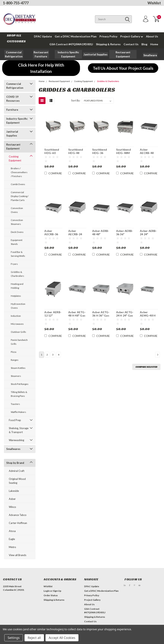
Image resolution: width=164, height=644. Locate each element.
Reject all (34, 638)
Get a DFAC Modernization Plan (76, 36)
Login (47, 591)
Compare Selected (146, 367)
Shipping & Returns (108, 44)
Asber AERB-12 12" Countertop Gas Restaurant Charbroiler (53, 314)
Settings (14, 638)
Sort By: (76, 100)
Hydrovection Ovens (18, 306)
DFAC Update (43, 36)
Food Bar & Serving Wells (18, 254)
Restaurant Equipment (13, 147)
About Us (152, 36)
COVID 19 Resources (13, 99)
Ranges (15, 360)
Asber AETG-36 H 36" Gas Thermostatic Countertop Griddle (101, 314)
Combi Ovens (18, 184)
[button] (41, 54)
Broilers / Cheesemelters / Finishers (19, 172)
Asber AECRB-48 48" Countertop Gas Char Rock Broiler (148, 151)
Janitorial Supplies (12, 134)
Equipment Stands (17, 242)
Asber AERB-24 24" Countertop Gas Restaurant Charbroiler (148, 233)
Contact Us (131, 44)
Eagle (12, 539)
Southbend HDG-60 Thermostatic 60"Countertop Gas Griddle (53, 151)
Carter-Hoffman (18, 523)
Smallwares (13, 449)
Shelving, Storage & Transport (19, 430)
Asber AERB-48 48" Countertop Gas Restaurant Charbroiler (101, 233)
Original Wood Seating (17, 481)
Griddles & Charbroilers (17, 274)
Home (154, 44)
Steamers (16, 376)
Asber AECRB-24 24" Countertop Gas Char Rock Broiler (77, 233)
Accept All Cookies (62, 638)
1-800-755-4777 (16, 3)
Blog (144, 44)
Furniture (12, 110)
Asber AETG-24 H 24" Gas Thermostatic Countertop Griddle (125, 314)
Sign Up (57, 591)
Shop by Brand (15, 463)
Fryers (14, 264)
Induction (16, 316)
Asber (12, 499)
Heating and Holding (17, 286)
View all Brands (18, 555)
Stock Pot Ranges (20, 384)
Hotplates (16, 296)
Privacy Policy (108, 36)
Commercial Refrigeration (15, 86)
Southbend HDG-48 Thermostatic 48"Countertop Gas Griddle (77, 151)
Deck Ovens (17, 232)
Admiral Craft (17, 471)
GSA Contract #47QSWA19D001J (71, 44)
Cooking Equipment (15, 158)
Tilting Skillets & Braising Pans (19, 394)
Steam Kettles (18, 368)
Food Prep (15, 420)
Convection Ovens (17, 210)
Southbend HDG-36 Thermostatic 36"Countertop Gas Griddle (101, 151)
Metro (12, 547)
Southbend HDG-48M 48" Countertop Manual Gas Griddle (124, 151)
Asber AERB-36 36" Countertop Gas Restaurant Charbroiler (125, 233)
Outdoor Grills (18, 332)
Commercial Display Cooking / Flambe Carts (20, 196)
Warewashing (16, 440)
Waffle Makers (18, 412)
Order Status (51, 595)
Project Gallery (132, 36)
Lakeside (14, 491)
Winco (12, 507)
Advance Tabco (18, 515)
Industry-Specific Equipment (17, 121)
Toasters (15, 404)
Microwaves (17, 324)
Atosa (12, 531)
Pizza (14, 352)
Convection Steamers (17, 222)
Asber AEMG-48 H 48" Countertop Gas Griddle (148, 314)
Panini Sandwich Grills (19, 342)
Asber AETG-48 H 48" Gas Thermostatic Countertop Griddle (77, 314)
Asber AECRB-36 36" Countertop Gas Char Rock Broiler (53, 233)
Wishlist (154, 3)
